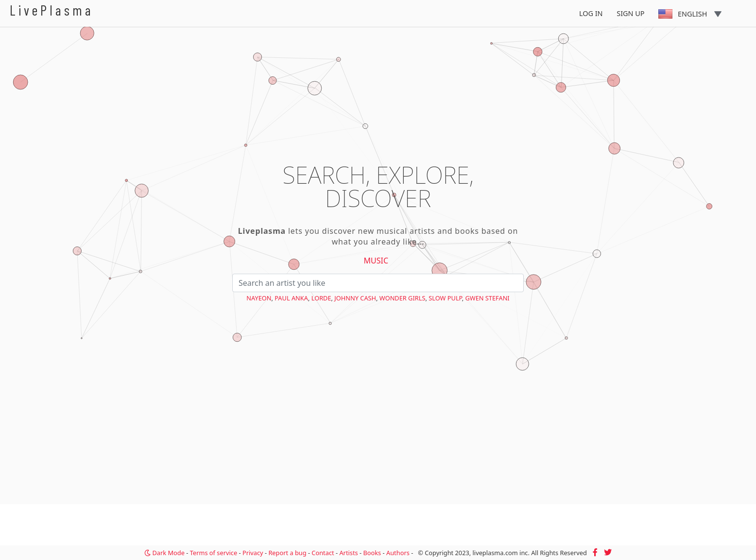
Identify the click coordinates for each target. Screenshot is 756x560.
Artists (348, 553)
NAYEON (259, 298)
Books (372, 553)
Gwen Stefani (487, 298)
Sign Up (630, 13)
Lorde (321, 298)
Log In (591, 13)
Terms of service (214, 553)
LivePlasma (52, 10)
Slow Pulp (445, 298)
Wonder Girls (403, 298)
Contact (323, 553)
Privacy (253, 553)
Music (376, 261)
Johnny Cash (355, 298)
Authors (398, 553)
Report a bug (287, 553)
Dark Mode (164, 553)
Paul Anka (291, 298)
